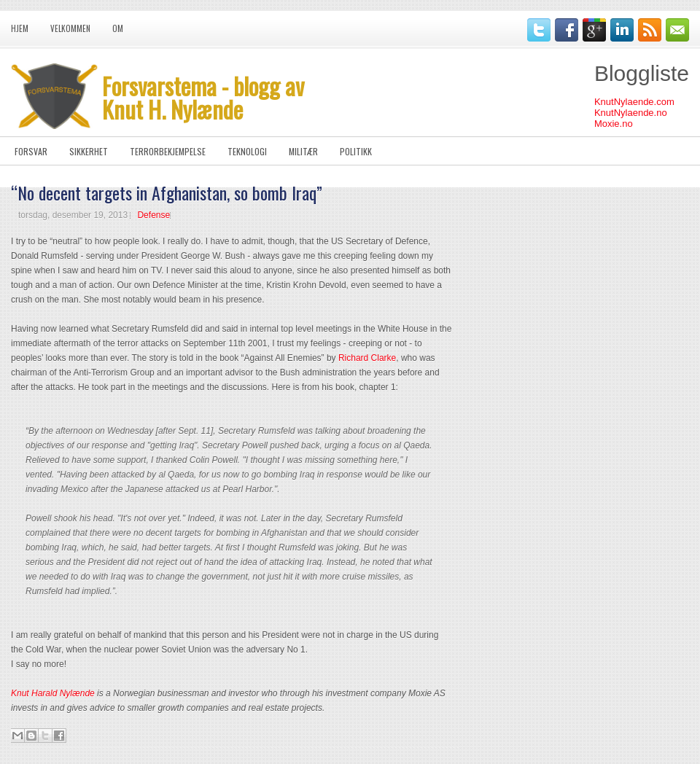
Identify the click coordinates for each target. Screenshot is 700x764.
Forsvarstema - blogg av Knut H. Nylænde (203, 97)
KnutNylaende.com (634, 102)
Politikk (356, 151)
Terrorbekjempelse (168, 151)
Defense (153, 215)
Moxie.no (614, 124)
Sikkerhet (89, 151)
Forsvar (31, 151)
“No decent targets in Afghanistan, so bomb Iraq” (167, 192)
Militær (303, 151)
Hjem (20, 28)
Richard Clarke (367, 358)
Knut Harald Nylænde (53, 693)
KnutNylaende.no (631, 113)
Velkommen (70, 28)
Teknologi (247, 151)
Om (118, 28)
